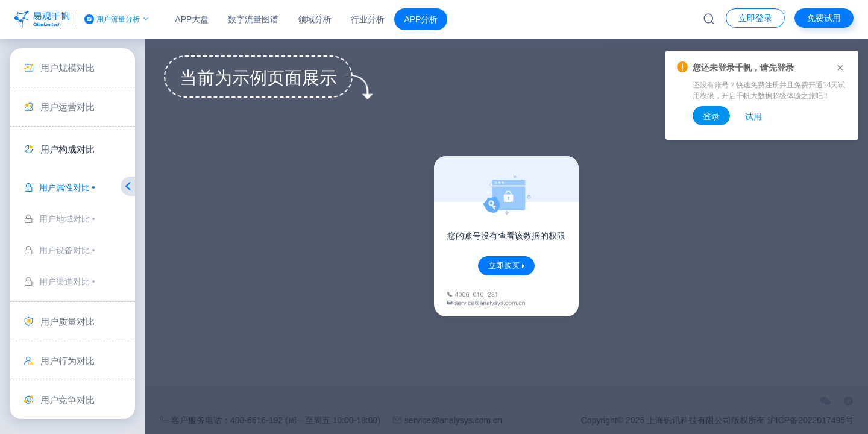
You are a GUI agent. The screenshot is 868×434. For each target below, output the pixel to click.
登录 (711, 116)
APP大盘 (192, 19)
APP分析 (421, 19)
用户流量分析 (118, 19)
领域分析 (315, 19)
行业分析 (368, 19)
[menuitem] (72, 68)
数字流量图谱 (253, 19)
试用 (753, 116)
